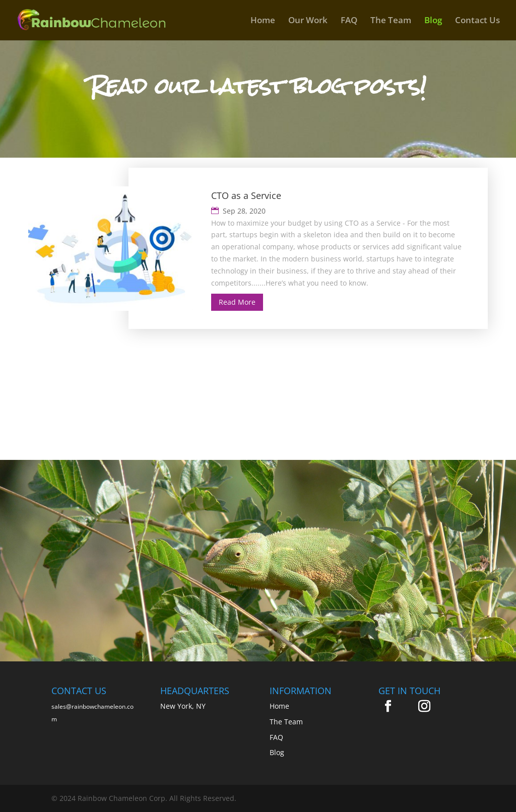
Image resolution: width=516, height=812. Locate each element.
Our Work (308, 21)
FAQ (349, 21)
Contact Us (477, 21)
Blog (433, 21)
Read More (237, 302)
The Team (391, 21)
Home (263, 21)
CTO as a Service (246, 195)
